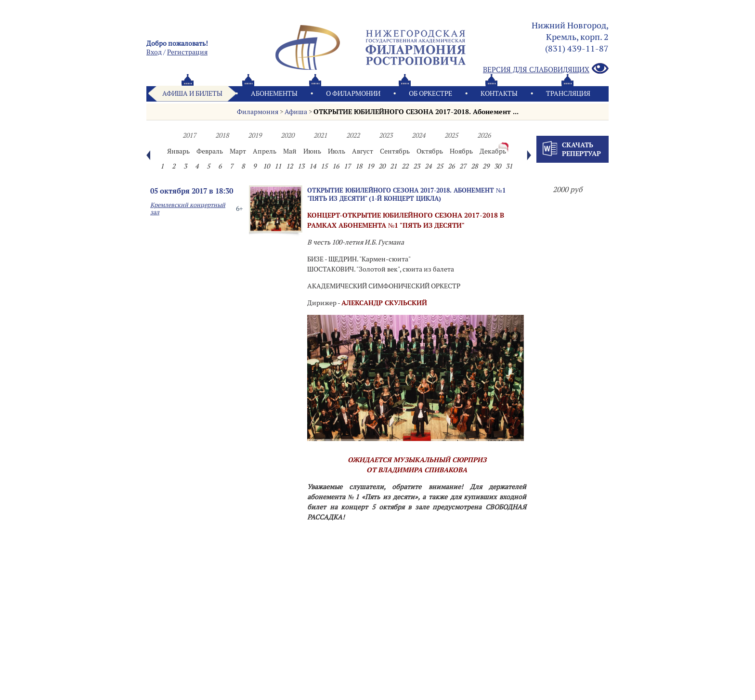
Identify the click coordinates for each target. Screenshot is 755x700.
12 (289, 166)
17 (347, 166)
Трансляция (568, 93)
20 (382, 166)
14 (312, 166)
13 (301, 166)
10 (266, 166)
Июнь (312, 151)
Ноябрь (461, 151)
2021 (320, 135)
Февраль (210, 151)
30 (497, 166)
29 (486, 166)
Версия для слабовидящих (546, 69)
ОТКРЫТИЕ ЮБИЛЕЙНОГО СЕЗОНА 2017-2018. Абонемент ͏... (416, 112)
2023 (386, 135)
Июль (337, 151)
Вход (154, 52)
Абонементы (274, 93)
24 (428, 166)
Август (363, 151)
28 (474, 166)
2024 (418, 135)
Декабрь (493, 151)
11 (278, 166)
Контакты (499, 93)
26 (451, 166)
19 (370, 166)
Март (238, 151)
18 (359, 166)
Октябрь (430, 151)
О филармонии (353, 93)
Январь (178, 151)
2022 (353, 135)
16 (336, 166)
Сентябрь (395, 151)
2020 (287, 135)
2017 (189, 135)
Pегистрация (187, 52)
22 (405, 166)
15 (324, 166)
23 (417, 166)
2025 (451, 135)
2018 (222, 135)
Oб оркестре (430, 93)
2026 (484, 135)
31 (509, 166)
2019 (255, 135)
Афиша (296, 112)
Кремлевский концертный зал (188, 208)
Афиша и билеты (192, 93)
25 (440, 166)
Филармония (258, 112)
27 (463, 166)
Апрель (265, 151)
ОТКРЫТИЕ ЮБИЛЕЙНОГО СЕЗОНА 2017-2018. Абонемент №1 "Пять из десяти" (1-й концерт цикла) (406, 194)
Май (290, 151)
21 (393, 166)
